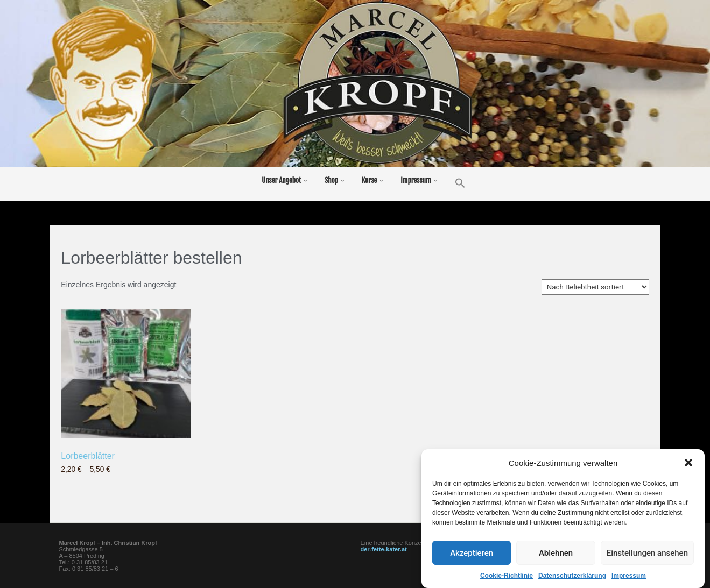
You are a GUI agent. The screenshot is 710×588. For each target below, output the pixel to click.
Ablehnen (556, 554)
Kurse (369, 180)
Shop (331, 180)
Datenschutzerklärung (572, 577)
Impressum (629, 577)
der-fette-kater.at (384, 549)
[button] (688, 464)
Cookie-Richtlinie (507, 577)
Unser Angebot (281, 180)
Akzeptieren (472, 554)
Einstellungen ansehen (647, 554)
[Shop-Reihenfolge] (595, 287)
